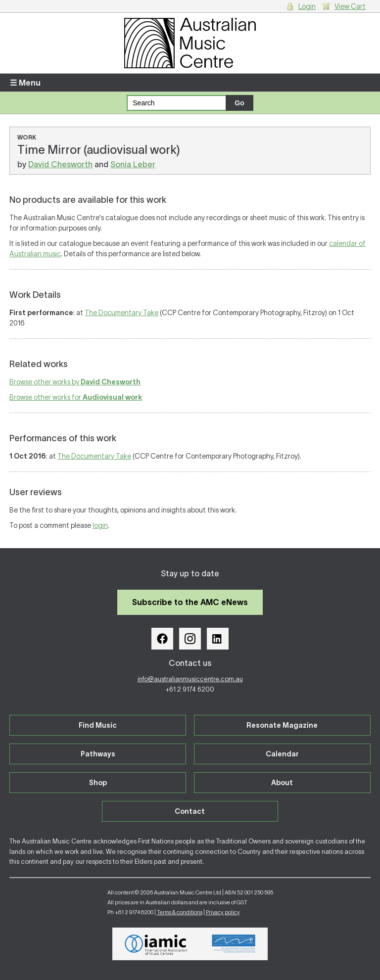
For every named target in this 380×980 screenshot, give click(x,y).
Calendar (282, 754)
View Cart (350, 6)
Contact (190, 811)
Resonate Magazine (282, 725)
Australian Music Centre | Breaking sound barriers (190, 43)
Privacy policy (223, 912)
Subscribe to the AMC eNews (190, 602)
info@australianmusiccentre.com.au (190, 679)
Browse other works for (76, 397)
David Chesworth (60, 164)
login (100, 525)
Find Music (98, 725)
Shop (98, 783)
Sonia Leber (133, 164)
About (282, 783)
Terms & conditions (180, 912)
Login (307, 6)
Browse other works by (75, 382)
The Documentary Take (121, 313)
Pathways (98, 754)
